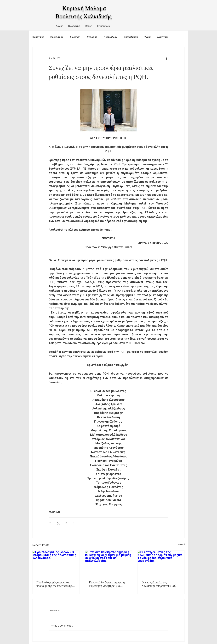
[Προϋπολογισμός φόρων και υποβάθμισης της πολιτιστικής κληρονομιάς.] (56, 564)
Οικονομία (55, 512)
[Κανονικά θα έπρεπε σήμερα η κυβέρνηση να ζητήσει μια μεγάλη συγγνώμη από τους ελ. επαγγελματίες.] (109, 564)
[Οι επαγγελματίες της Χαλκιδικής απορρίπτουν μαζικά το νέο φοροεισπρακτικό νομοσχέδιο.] (161, 564)
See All (181, 545)
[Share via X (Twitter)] (58, 523)
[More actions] (166, 58)
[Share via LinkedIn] (66, 523)
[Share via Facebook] (50, 523)
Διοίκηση (75, 37)
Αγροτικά (92, 37)
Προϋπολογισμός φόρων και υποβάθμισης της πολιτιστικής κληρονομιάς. (54, 584)
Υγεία (148, 37)
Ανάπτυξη (163, 37)
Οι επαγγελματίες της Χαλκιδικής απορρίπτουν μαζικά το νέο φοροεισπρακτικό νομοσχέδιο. (160, 584)
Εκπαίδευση (131, 37)
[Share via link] (74, 523)
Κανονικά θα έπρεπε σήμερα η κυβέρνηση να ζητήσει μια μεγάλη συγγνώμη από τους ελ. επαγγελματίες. (107, 584)
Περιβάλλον (111, 37)
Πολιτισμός (57, 37)
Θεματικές (38, 37)
